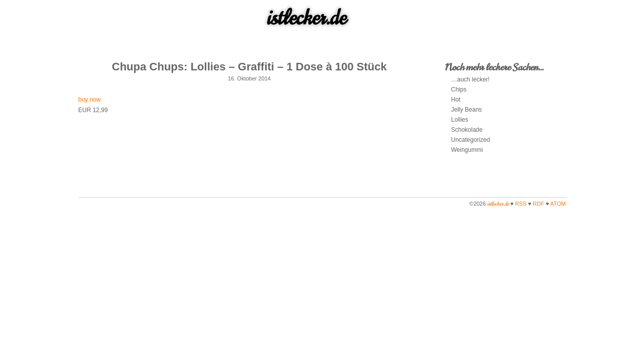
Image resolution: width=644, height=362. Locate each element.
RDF (539, 204)
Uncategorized (471, 140)
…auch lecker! (471, 79)
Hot (456, 100)
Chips (459, 89)
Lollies (460, 120)
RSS (521, 204)
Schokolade (467, 130)
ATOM (558, 204)
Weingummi (467, 150)
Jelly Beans (467, 110)
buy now (90, 100)
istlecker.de (307, 18)
